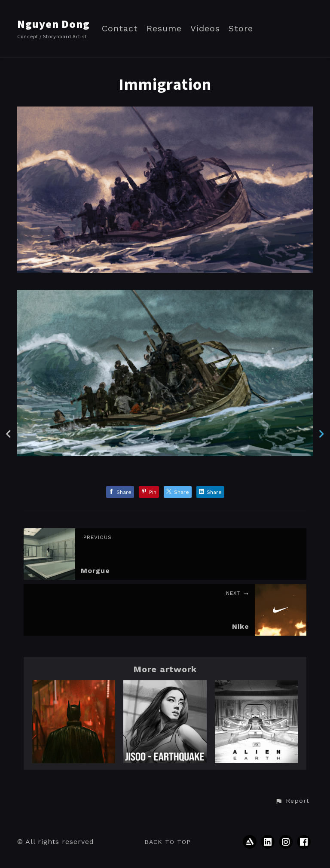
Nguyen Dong (53, 24)
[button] (292, 801)
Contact (120, 29)
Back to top (168, 842)
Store (241, 29)
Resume (164, 29)
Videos (205, 29)
